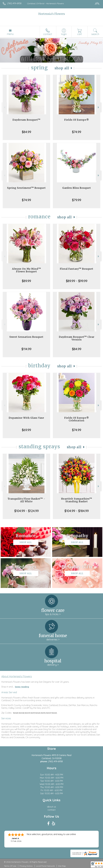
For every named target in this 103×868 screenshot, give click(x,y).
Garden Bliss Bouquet (77, 188)
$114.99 (26, 349)
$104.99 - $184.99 (77, 511)
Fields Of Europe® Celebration (77, 419)
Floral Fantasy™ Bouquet (77, 269)
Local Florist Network (45, 866)
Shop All (62, 68)
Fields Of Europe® (77, 120)
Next (99, 107)
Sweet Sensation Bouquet (26, 337)
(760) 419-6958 (14, 3)
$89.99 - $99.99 (77, 281)
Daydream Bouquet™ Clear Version (77, 338)
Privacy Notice (26, 866)
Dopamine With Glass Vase (26, 418)
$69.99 (26, 430)
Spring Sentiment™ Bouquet (26, 188)
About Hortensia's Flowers (17, 676)
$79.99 (77, 200)
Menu (10, 34)
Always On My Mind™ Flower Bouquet (26, 270)
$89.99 (26, 281)
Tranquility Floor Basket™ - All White (26, 500)
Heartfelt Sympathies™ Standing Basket (77, 500)
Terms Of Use (10, 866)
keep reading (22, 687)
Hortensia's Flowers (52, 14)
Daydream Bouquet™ (26, 120)
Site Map (62, 866)
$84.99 (26, 132)
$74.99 (77, 132)
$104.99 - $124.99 (26, 511)
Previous (4, 107)
